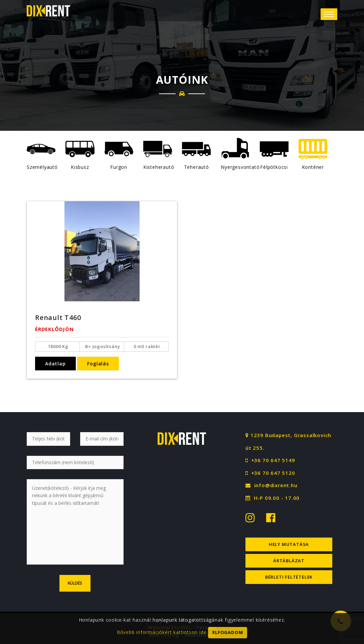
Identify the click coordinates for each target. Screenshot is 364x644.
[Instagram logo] (251, 517)
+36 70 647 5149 (273, 460)
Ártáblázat (289, 561)
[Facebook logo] (268, 517)
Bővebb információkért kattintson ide (162, 636)
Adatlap (55, 364)
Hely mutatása (289, 544)
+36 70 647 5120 (273, 473)
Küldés (75, 583)
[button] (329, 14)
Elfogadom (228, 636)
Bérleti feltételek (289, 577)
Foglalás (98, 364)
